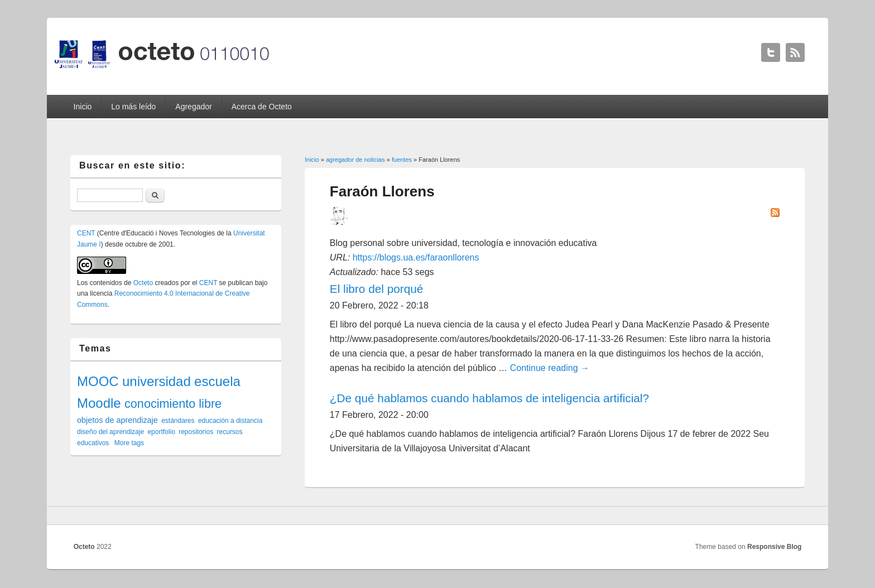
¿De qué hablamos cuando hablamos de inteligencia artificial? (489, 398)
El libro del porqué (377, 289)
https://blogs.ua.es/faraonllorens (416, 257)
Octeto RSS (795, 52)
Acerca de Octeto (262, 107)
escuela (217, 381)
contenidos (106, 283)
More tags (129, 443)
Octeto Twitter (771, 52)
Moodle (99, 403)
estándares (178, 421)
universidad (157, 381)
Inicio (83, 107)
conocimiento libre (173, 404)
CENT (86, 233)
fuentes (402, 160)
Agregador (193, 107)
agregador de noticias (355, 160)
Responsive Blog (774, 547)
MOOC (98, 381)
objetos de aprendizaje (117, 420)
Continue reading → (550, 368)
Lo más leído (133, 107)
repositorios (196, 432)
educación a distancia (230, 421)
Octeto (143, 283)
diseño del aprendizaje (110, 432)
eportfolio (161, 432)
